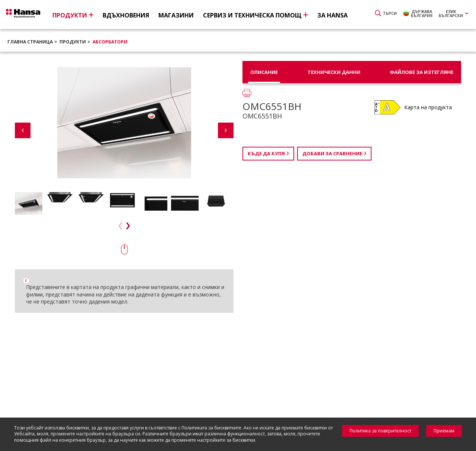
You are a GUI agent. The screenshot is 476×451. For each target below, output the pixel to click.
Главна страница (30, 42)
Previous (23, 130)
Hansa (32, 15)
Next (226, 130)
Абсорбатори (110, 42)
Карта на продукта (428, 107)
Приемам (444, 431)
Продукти (73, 42)
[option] (29, 203)
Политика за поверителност (380, 431)
